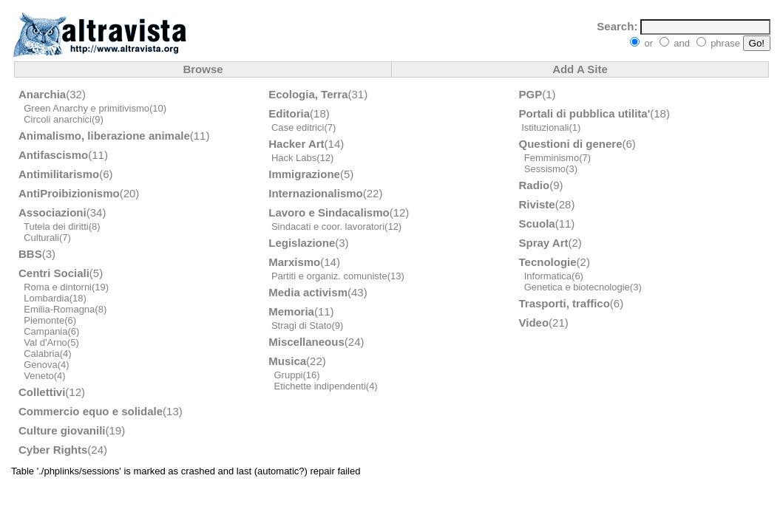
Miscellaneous (306, 342)
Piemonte (44, 320)
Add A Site (580, 69)
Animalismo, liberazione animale (104, 136)
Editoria (289, 113)
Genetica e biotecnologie (577, 287)
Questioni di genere (571, 144)
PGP (531, 94)
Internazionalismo (316, 193)
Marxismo (294, 262)
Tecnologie (548, 262)
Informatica (548, 276)
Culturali (41, 238)
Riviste (537, 204)
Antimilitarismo (59, 174)
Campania (45, 331)
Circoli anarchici (58, 119)
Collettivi (42, 392)
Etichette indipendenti (319, 386)
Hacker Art (296, 144)
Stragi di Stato (302, 325)
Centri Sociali (54, 273)
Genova (41, 365)
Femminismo (552, 158)
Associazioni (52, 212)
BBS (30, 254)
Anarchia (42, 94)
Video (534, 323)
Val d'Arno (45, 342)
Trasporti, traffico (565, 303)
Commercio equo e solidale (91, 411)
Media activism (308, 292)
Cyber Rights (53, 450)
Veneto (39, 376)
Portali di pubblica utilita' (585, 113)
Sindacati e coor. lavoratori (328, 226)
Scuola (537, 224)
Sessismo (545, 169)
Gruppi (288, 375)
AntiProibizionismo (69, 193)
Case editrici (298, 127)
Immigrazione (304, 174)
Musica (287, 361)
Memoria (291, 311)
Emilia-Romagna (59, 309)
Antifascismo (53, 155)
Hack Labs (294, 158)
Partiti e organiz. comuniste (329, 276)
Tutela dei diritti (56, 226)
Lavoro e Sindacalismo (329, 212)
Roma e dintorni (58, 287)
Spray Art (544, 243)
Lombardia (46, 298)
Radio (535, 185)
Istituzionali (545, 127)
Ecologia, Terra (308, 94)
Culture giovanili (62, 430)
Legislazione (302, 243)
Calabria (41, 354)
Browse (203, 69)
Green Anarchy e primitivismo (87, 108)
